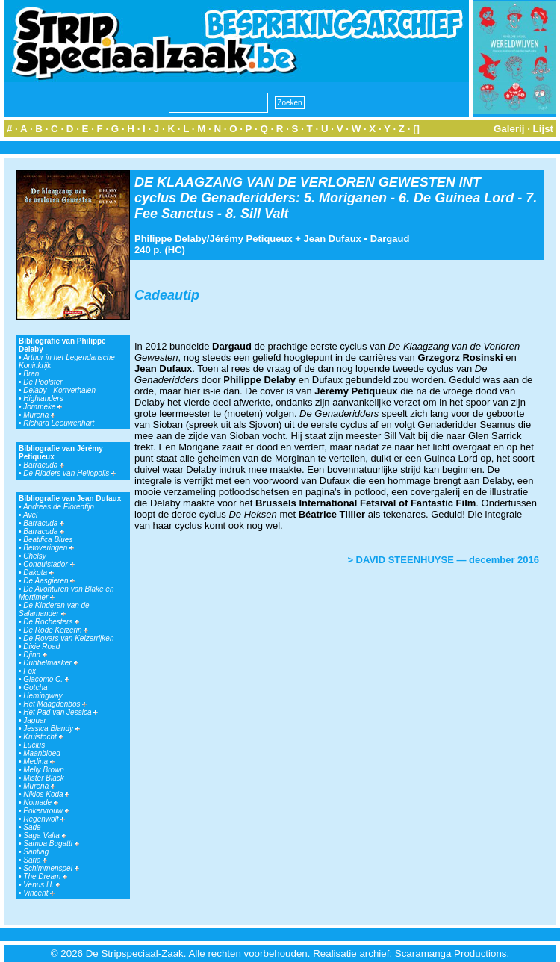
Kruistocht (43, 737)
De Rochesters (51, 622)
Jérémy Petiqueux (251, 239)
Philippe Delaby (171, 239)
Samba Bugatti (51, 844)
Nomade (41, 803)
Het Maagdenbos (55, 704)
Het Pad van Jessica (60, 712)
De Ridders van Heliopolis (69, 473)
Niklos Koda (46, 794)
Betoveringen (49, 548)
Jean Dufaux (333, 239)
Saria (35, 860)
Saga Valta (44, 835)
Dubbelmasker (50, 663)
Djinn (35, 655)
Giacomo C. (46, 679)
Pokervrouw (46, 811)
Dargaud (390, 239)
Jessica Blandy (51, 729)
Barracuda (44, 465)
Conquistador (49, 564)
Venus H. (42, 885)
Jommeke (43, 407)
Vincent (39, 893)
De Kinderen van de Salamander (54, 609)
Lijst (543, 129)
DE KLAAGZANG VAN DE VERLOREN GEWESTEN (295, 182)
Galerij (509, 129)
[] (416, 129)
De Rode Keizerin (56, 630)
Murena (39, 415)
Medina (39, 761)
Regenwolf (44, 819)
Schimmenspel (51, 868)
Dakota (38, 572)
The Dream (45, 876)
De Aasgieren (49, 581)
